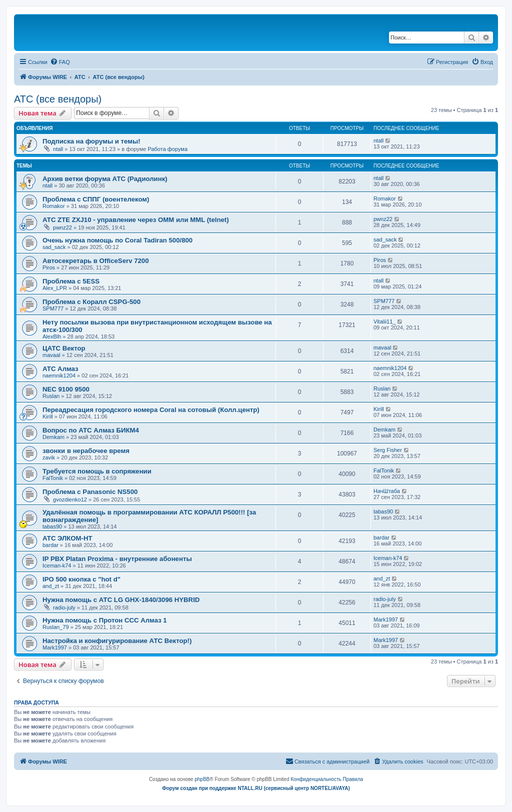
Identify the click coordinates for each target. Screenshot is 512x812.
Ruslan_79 (56, 627)
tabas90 (52, 526)
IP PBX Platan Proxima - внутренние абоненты (117, 559)
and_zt (51, 586)
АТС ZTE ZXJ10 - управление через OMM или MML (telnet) (136, 220)
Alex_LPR (55, 288)
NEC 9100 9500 (66, 389)
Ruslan (51, 396)
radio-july (64, 607)
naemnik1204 (59, 375)
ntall (58, 149)
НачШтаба (387, 491)
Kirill (48, 416)
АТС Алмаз (60, 369)
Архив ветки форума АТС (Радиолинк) (105, 179)
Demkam (53, 437)
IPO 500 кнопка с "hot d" (81, 579)
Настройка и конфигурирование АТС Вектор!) (117, 641)
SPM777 (53, 308)
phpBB (202, 779)
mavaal (51, 355)
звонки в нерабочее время (86, 451)
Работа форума (167, 149)
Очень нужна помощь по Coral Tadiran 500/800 (117, 240)
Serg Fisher (388, 450)
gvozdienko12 (70, 499)
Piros (49, 267)
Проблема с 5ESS (71, 281)
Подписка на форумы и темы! (91, 141)
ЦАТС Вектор (64, 348)
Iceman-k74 (57, 565)
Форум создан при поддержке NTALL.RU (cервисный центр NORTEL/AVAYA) (256, 788)
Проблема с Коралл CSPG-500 (91, 302)
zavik (49, 457)
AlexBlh (52, 336)
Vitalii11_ (384, 321)
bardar (50, 545)
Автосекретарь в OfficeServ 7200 (95, 261)
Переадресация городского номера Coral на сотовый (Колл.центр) (151, 410)
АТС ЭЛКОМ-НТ (67, 538)
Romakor (54, 206)
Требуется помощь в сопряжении (97, 471)
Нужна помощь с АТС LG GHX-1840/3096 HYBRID (121, 600)
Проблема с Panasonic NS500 (90, 492)
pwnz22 (62, 227)
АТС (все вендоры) (58, 99)
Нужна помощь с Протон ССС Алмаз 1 (105, 620)
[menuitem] (60, 62)
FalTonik (53, 478)
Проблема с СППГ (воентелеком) (96, 199)
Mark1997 (386, 619)
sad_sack (54, 247)
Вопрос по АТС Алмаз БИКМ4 (91, 430)
